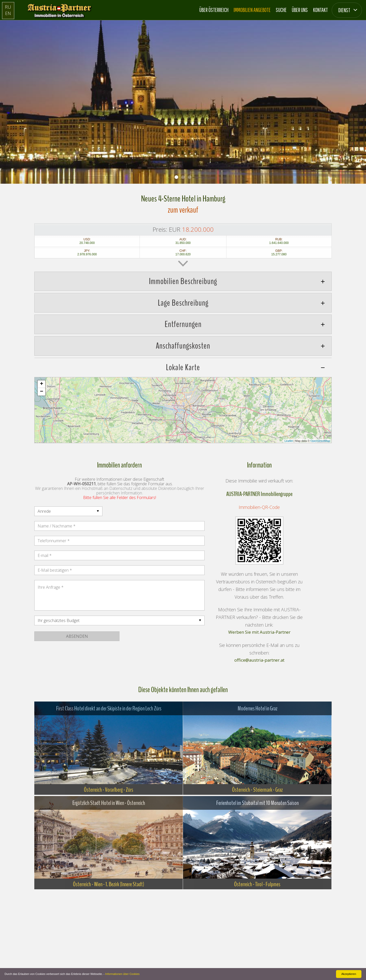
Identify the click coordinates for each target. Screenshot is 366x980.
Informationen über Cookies (122, 974)
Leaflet (289, 441)
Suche (281, 10)
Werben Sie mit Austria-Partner (259, 632)
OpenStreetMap (320, 441)
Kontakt (321, 10)
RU (8, 7)
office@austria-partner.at (259, 660)
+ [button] (42, 384)
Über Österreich (214, 10)
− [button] (42, 392)
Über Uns (300, 10)
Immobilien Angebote (252, 10)
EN (8, 13)
